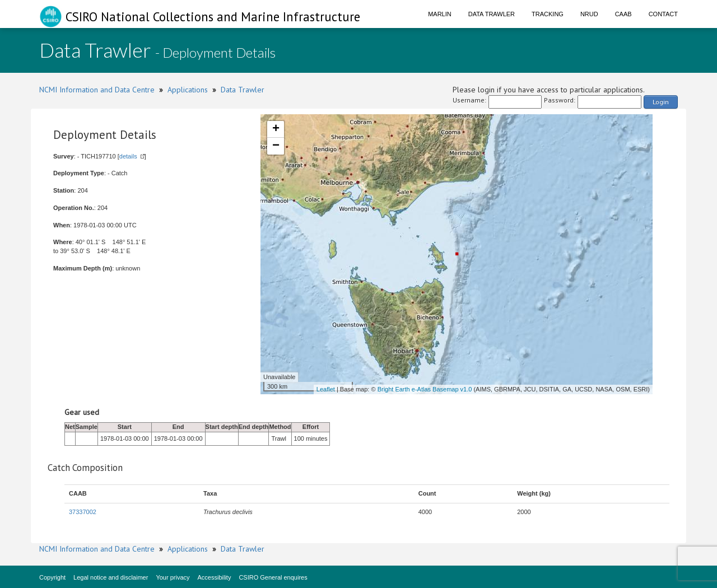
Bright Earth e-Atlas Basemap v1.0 (425, 389)
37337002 (83, 512)
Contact (663, 14)
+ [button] (276, 129)
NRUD (589, 14)
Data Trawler (492, 14)
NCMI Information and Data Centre (97, 90)
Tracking (548, 14)
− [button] (276, 146)
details (128, 156)
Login (661, 102)
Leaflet (326, 389)
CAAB (623, 14)
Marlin (440, 14)
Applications (188, 90)
